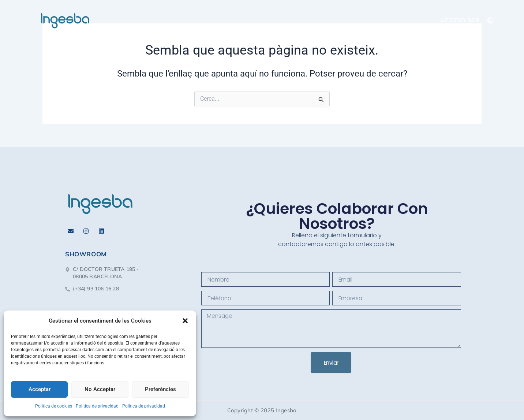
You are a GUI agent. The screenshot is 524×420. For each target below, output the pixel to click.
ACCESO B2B (460, 20)
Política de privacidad (97, 406)
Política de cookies (54, 406)
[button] (185, 321)
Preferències (160, 389)
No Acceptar (100, 389)
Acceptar (40, 389)
